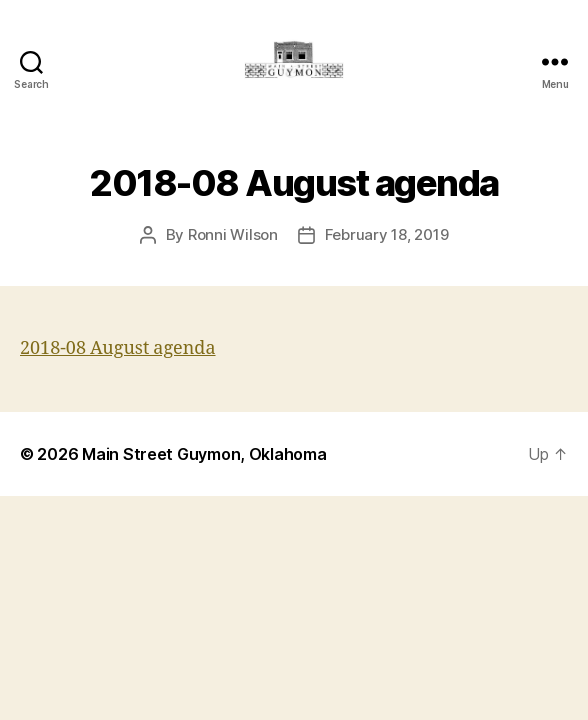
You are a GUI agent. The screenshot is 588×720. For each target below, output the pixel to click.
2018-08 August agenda (118, 348)
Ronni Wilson (233, 234)
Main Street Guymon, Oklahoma (204, 454)
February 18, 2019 (387, 234)
